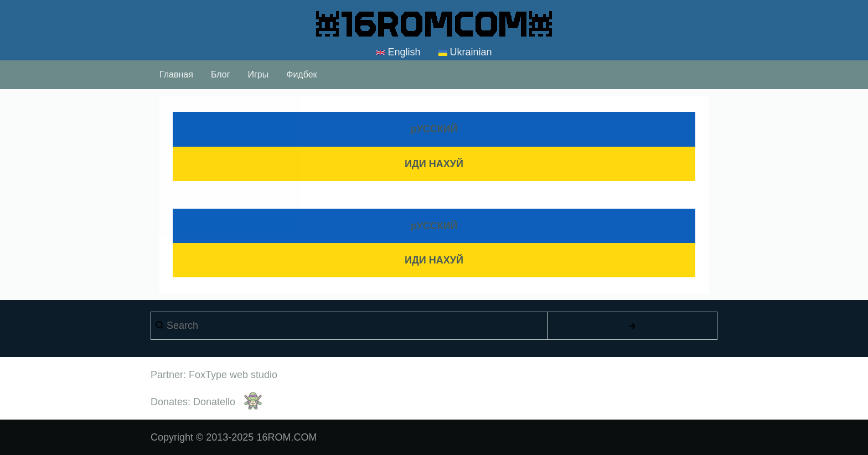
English (398, 53)
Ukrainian (465, 53)
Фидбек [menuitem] (301, 74)
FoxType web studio (233, 375)
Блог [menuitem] (221, 74)
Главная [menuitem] (176, 74)
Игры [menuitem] (258, 74)
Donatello (214, 402)
